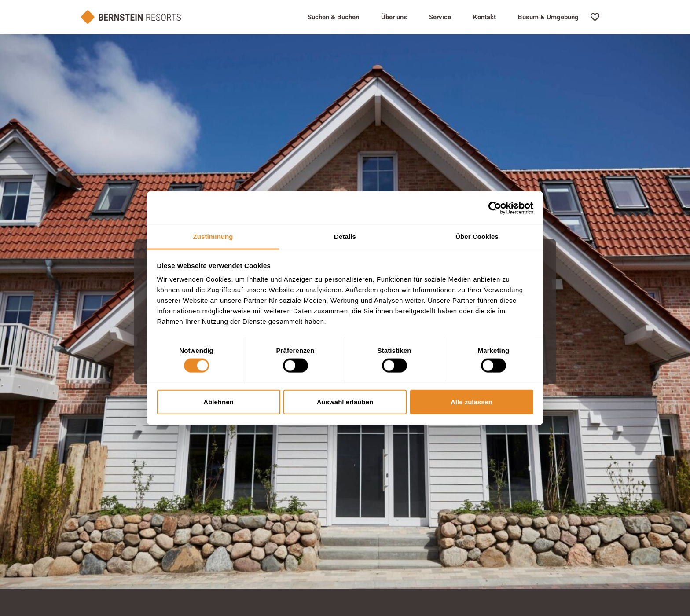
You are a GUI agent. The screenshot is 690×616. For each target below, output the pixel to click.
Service (440, 17)
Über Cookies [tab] (477, 236)
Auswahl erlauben (345, 401)
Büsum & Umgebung (548, 17)
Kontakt (484, 17)
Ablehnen (218, 401)
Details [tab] (345, 236)
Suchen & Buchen (333, 17)
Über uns (394, 17)
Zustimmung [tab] (213, 236)
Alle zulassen (472, 401)
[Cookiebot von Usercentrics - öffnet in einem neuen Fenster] (495, 208)
